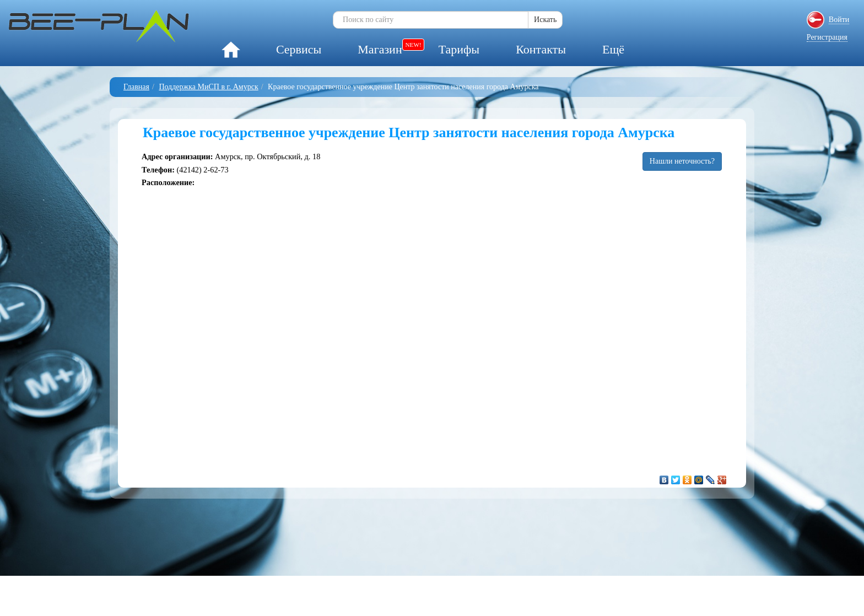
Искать (545, 20)
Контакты (541, 49)
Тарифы (459, 49)
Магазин (380, 49)
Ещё (613, 49)
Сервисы (299, 49)
